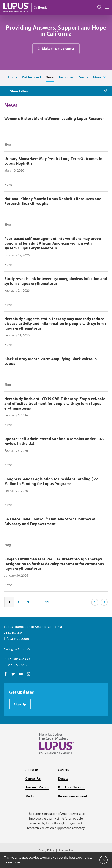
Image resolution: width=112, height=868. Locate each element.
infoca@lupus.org (17, 638)
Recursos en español (72, 796)
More (97, 77)
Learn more (12, 862)
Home (13, 77)
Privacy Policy (46, 850)
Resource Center (37, 787)
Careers (63, 770)
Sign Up (20, 704)
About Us (32, 770)
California (41, 7)
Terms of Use (66, 850)
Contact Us (33, 778)
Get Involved (31, 77)
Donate (63, 778)
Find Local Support (71, 787)
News (50, 77)
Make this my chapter (58, 48)
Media (30, 796)
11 (47, 602)
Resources (66, 77)
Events (83, 77)
